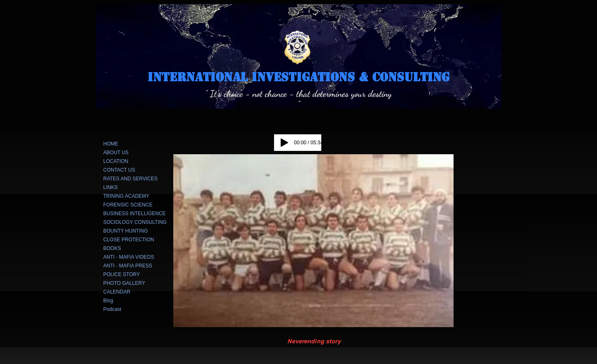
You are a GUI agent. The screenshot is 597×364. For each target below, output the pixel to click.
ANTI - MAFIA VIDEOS (129, 257)
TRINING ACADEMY (126, 196)
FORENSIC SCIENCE (128, 205)
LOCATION (116, 161)
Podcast (112, 309)
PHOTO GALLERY (124, 283)
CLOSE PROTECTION (129, 240)
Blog (108, 301)
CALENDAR (117, 292)
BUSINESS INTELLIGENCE (135, 214)
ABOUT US (116, 153)
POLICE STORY (121, 274)
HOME (111, 144)
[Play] (284, 143)
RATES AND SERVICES (130, 179)
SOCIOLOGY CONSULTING (135, 222)
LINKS (110, 187)
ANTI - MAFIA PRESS (128, 266)
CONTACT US (119, 170)
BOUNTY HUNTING (126, 231)
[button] (313, 241)
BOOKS (112, 248)
